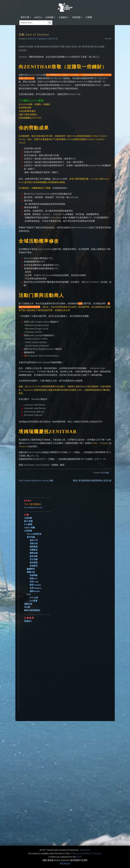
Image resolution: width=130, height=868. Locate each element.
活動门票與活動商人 (28, 115)
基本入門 (34, 540)
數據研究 (31, 569)
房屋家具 (34, 550)
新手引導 (26, 17)
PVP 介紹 (34, 598)
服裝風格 (34, 547)
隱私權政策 (65, 864)
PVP (29, 594)
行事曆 (89, 17)
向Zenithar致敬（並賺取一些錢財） (35, 104)
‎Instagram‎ (104, 443)
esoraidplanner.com (33, 507)
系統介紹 (34, 543)
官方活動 (105, 473)
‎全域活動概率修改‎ (27, 111)
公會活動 (28, 518)
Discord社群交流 (34, 534)
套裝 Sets (34, 578)
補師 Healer (35, 591)
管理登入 (28, 621)
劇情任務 (34, 553)
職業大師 (31, 572)
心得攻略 (50, 17)
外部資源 (77, 17)
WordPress (85, 850)
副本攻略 (34, 556)
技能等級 (34, 575)
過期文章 (28, 604)
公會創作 (64, 17)
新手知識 (31, 537)
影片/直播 (28, 521)
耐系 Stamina (35, 585)
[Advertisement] (68, 665)
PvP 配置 (34, 601)
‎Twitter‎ (94, 443)
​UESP (79, 857)
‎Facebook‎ (24, 446)
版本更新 (34, 563)
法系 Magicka (36, 588)
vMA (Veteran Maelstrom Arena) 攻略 (36, 481)
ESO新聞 (28, 524)
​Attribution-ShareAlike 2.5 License (86, 853)
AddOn (38, 17)
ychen (109, 39)
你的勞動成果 (25, 108)
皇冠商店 (34, 566)
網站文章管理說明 (32, 610)
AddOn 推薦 (29, 528)
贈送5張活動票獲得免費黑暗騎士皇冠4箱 (92, 481)
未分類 (27, 607)
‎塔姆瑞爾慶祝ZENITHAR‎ (30, 118)
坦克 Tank (34, 582)
